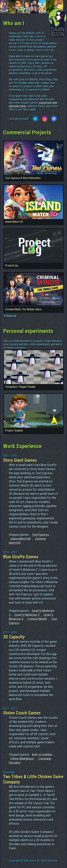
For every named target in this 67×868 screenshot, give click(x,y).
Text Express (40, 535)
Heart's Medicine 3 (27, 615)
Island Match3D (21, 539)
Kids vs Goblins (42, 755)
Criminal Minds (37, 619)
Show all (11, 316)
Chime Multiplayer (22, 759)
